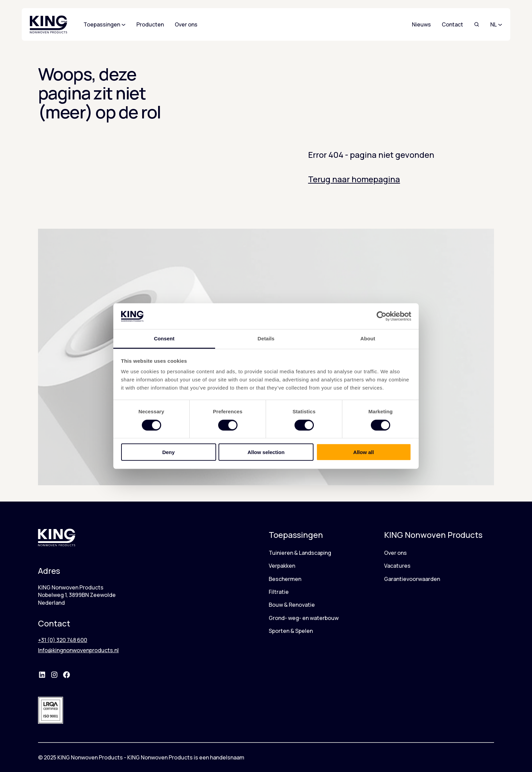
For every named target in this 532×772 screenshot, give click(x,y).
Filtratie (279, 592)
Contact (452, 24)
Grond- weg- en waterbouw (304, 618)
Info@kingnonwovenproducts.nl (78, 650)
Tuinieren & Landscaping (300, 553)
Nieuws (421, 24)
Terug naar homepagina (354, 179)
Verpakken (282, 566)
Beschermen (285, 579)
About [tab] (368, 338)
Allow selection (266, 452)
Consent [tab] (164, 338)
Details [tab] (266, 338)
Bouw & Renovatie (292, 605)
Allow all (364, 452)
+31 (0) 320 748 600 (63, 640)
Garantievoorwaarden (412, 579)
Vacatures (397, 566)
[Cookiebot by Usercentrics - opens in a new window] (382, 316)
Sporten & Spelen (291, 631)
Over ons (395, 553)
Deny (168, 452)
